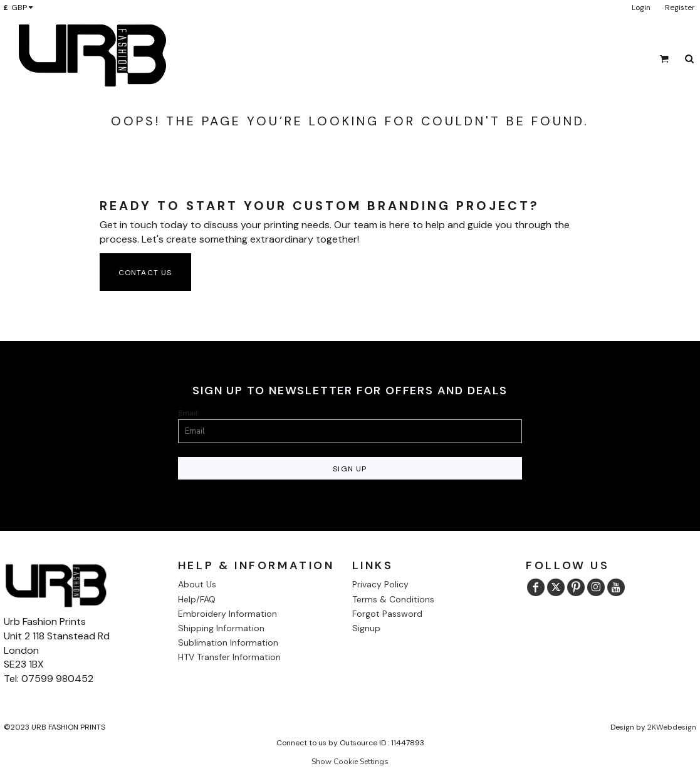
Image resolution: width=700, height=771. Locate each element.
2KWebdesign (672, 727)
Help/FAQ (197, 599)
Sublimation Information (228, 642)
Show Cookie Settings (350, 762)
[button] (21, 7)
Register (680, 8)
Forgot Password (387, 614)
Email (188, 413)
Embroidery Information (227, 614)
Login (641, 8)
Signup (366, 628)
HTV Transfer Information (229, 657)
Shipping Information (221, 628)
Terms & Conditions (393, 599)
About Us (197, 584)
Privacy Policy (380, 584)
